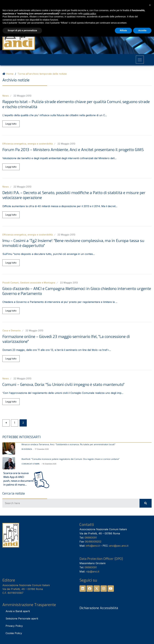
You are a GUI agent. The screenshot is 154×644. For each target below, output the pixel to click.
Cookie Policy (14, 633)
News (6, 96)
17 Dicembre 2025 (42, 449)
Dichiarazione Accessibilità (99, 608)
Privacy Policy (14, 626)
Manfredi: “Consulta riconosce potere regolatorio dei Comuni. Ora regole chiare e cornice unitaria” (70, 459)
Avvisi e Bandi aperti (18, 611)
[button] (150, 5)
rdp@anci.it (93, 572)
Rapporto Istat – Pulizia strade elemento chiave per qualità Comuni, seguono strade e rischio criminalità (76, 104)
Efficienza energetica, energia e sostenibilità (28, 144)
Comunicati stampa (30, 464)
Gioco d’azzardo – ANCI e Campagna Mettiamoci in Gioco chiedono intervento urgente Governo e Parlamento (77, 291)
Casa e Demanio (12, 331)
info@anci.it (93, 546)
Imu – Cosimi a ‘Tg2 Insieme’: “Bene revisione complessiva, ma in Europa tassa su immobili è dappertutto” (73, 243)
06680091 (91, 538)
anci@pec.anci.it (119, 546)
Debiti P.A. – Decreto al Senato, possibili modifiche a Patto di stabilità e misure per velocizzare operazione (74, 195)
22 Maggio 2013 (22, 96)
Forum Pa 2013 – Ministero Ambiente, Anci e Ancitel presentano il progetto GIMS (73, 150)
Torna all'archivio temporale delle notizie (42, 74)
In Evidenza (27, 449)
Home (10, 74)
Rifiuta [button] (123, 30)
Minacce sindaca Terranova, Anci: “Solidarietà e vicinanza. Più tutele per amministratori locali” (68, 444)
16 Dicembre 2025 (49, 464)
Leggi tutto (11, 124)
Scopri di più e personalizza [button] (22, 30)
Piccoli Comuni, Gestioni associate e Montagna (29, 283)
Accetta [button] (142, 30)
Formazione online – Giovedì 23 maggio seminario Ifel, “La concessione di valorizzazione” (66, 339)
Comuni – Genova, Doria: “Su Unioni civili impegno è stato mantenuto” (63, 385)
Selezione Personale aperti (22, 619)
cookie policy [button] (90, 14)
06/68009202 (93, 542)
